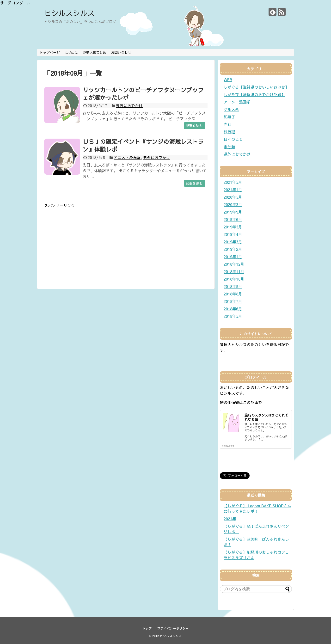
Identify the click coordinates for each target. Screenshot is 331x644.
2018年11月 (234, 271)
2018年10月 (234, 279)
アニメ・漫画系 (127, 157)
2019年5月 (233, 227)
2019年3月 (233, 242)
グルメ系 (231, 109)
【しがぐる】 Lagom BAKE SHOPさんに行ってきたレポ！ (257, 508)
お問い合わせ (121, 52)
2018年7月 (233, 301)
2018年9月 (233, 286)
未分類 (229, 147)
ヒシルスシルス (69, 13)
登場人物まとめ (94, 52)
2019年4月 (233, 234)
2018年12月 (234, 264)
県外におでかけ (129, 105)
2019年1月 (233, 257)
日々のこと (233, 139)
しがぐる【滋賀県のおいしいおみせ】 (256, 87)
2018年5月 (233, 316)
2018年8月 (233, 294)
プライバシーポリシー (173, 628)
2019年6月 (233, 219)
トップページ (50, 52)
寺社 (227, 124)
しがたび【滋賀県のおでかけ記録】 (254, 94)
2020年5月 (233, 197)
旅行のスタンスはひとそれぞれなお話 (266, 417)
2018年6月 (233, 309)
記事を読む (194, 126)
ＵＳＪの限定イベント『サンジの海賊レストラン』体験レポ (143, 145)
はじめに (71, 52)
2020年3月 (233, 204)
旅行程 (229, 132)
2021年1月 (233, 190)
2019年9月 (233, 212)
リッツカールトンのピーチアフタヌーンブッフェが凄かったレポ (143, 94)
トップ (147, 628)
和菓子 (229, 117)
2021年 (230, 519)
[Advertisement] (85, 242)
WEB (228, 80)
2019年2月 (233, 249)
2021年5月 (233, 182)
